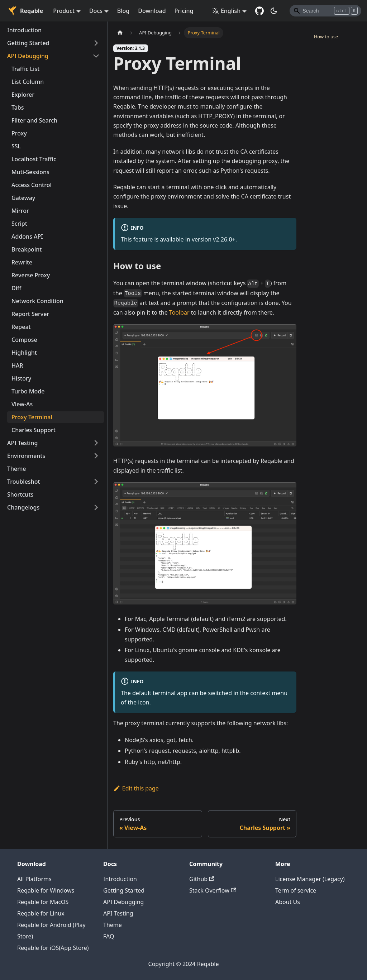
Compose (24, 340)
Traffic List (25, 69)
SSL (16, 146)
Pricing (184, 11)
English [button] (226, 11)
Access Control (32, 185)
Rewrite (22, 262)
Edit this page (136, 788)
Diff (16, 288)
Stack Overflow (213, 890)
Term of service (296, 890)
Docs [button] (96, 11)
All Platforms (34, 879)
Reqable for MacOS (43, 902)
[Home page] (120, 33)
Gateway (23, 198)
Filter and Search (34, 120)
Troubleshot (24, 482)
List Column (28, 82)
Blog (123, 11)
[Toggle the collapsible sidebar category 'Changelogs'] (96, 507)
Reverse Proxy (31, 275)
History (21, 378)
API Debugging (28, 56)
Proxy (19, 133)
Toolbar (179, 312)
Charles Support (34, 430)
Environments (26, 456)
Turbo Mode (28, 391)
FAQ (109, 936)
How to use (326, 37)
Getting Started (28, 43)
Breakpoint (27, 249)
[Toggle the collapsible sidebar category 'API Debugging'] (96, 56)
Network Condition (37, 301)
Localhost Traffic (34, 159)
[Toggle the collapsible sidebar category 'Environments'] (96, 456)
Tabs (18, 107)
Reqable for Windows (46, 890)
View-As (22, 404)
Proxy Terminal (32, 417)
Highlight (24, 353)
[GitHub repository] (259, 11)
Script (19, 224)
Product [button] (64, 11)
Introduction (24, 30)
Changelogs (23, 507)
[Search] (325, 11)
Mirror (20, 211)
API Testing (22, 443)
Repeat (21, 327)
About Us (288, 902)
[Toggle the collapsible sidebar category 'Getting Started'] (96, 43)
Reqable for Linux (41, 913)
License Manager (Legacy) (310, 879)
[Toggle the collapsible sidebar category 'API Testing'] (96, 443)
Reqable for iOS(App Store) (53, 948)
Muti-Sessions (30, 172)
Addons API (27, 236)
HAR (17, 365)
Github (202, 879)
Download (152, 11)
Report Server (30, 314)
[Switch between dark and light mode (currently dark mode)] (274, 11)
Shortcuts (20, 494)
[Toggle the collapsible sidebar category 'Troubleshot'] (96, 482)
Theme (17, 469)
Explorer (23, 95)
